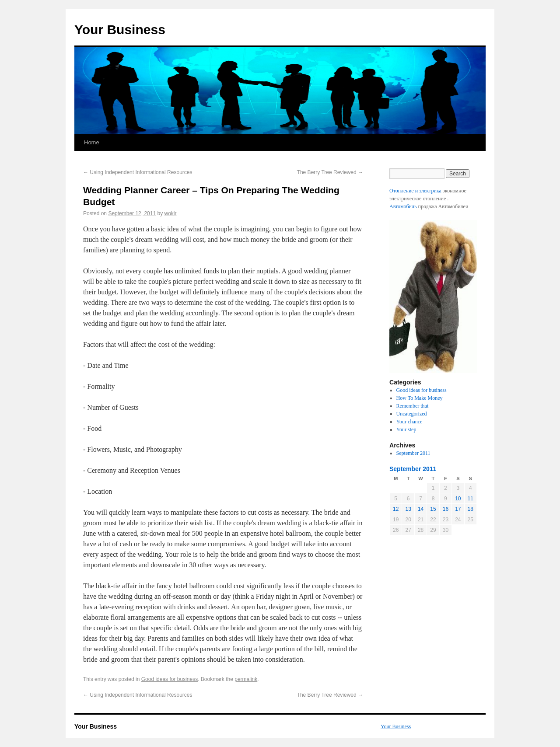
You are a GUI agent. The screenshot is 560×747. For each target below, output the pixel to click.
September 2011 (413, 453)
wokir (171, 213)
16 (446, 509)
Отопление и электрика (415, 191)
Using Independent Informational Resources (138, 172)
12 (396, 509)
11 (471, 499)
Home (92, 142)
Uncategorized (412, 414)
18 (471, 509)
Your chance (409, 422)
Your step (406, 429)
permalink (246, 679)
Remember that (413, 406)
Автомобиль (403, 206)
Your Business (120, 30)
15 (433, 509)
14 (421, 509)
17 (458, 509)
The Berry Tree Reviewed (330, 172)
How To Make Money (420, 398)
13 (408, 509)
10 (458, 499)
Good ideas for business (170, 679)
